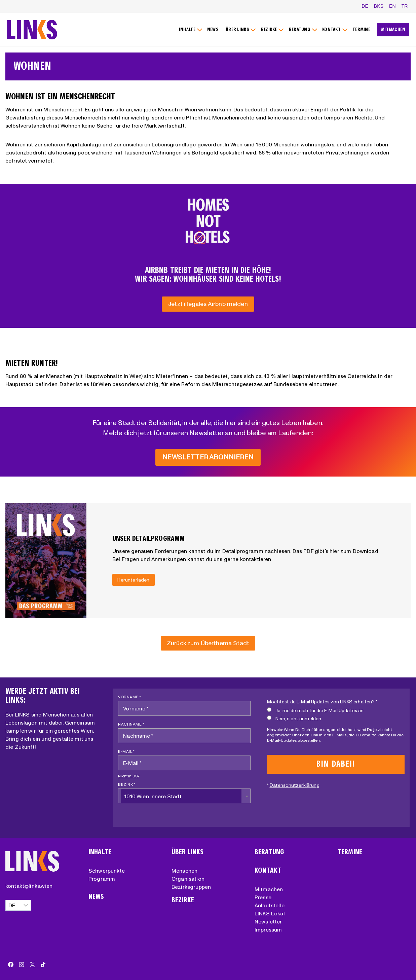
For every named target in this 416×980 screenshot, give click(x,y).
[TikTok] (43, 965)
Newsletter (268, 921)
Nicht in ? (129, 776)
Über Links (188, 852)
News (96, 897)
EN (392, 6)
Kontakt (268, 870)
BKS (379, 6)
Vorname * (130, 697)
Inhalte (100, 852)
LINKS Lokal (270, 913)
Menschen (184, 871)
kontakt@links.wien (29, 886)
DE (365, 6)
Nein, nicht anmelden (294, 718)
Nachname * (131, 724)
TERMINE (361, 29)
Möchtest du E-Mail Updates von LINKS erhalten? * (322, 702)
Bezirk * (127, 784)
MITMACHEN (393, 29)
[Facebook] (11, 965)
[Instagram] (22, 965)
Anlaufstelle (270, 905)
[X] (32, 965)
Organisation (188, 879)
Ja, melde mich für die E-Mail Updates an (315, 710)
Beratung (269, 852)
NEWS (213, 29)
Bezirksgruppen (191, 887)
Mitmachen (269, 889)
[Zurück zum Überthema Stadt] (208, 643)
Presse (263, 897)
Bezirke (183, 900)
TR (405, 6)
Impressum (268, 930)
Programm (102, 879)
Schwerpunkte (107, 871)
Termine (350, 852)
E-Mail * (126, 751)
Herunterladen (133, 580)
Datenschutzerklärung (295, 785)
